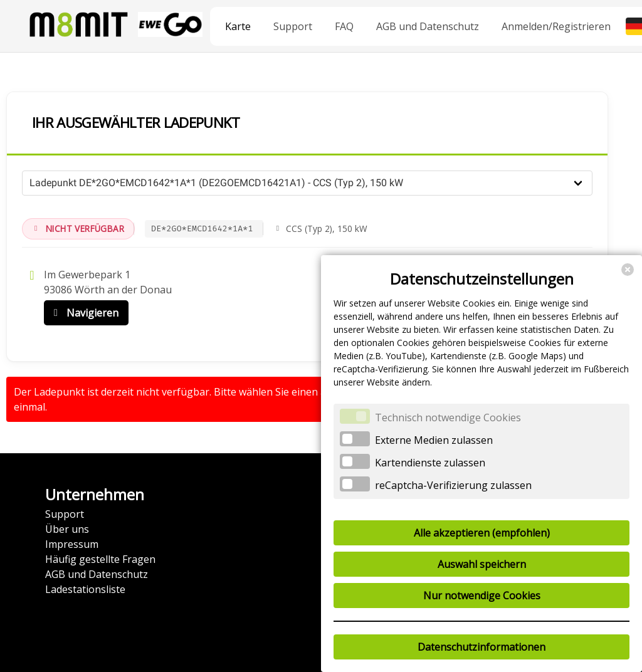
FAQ (344, 26)
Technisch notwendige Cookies (448, 417)
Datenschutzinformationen (481, 647)
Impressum (72, 544)
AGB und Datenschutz (428, 26)
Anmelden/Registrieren (556, 26)
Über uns (67, 529)
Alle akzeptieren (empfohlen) (482, 533)
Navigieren (83, 313)
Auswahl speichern (482, 564)
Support (293, 26)
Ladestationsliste (85, 589)
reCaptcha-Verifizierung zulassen (453, 485)
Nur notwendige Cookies (482, 596)
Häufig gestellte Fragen (100, 559)
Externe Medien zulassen (434, 440)
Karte (238, 26)
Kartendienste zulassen (430, 463)
